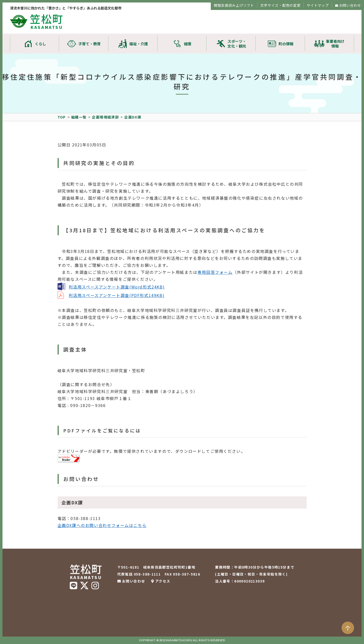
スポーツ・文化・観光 (237, 44)
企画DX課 (133, 117)
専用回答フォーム (215, 272)
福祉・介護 (139, 44)
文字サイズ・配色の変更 (281, 5)
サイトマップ (318, 5)
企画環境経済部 (105, 117)
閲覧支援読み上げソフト (234, 5)
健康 (188, 44)
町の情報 (286, 44)
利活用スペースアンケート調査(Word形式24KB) (117, 287)
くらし (40, 44)
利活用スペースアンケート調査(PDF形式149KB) (117, 295)
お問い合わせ (350, 5)
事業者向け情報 (335, 44)
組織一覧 (79, 117)
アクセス (163, 581)
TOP (62, 117)
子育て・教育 (89, 44)
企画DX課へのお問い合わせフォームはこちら (102, 525)
